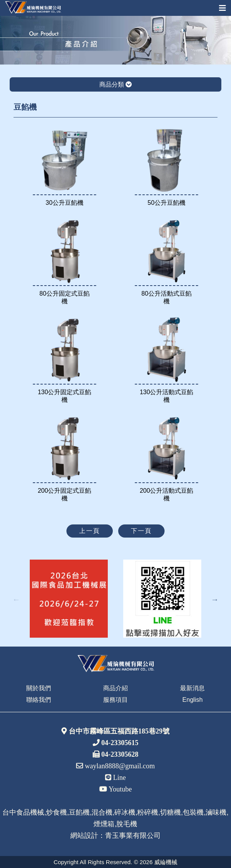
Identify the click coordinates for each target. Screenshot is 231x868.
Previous (16, 599)
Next (215, 599)
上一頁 (90, 531)
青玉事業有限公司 (133, 836)
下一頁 (141, 531)
